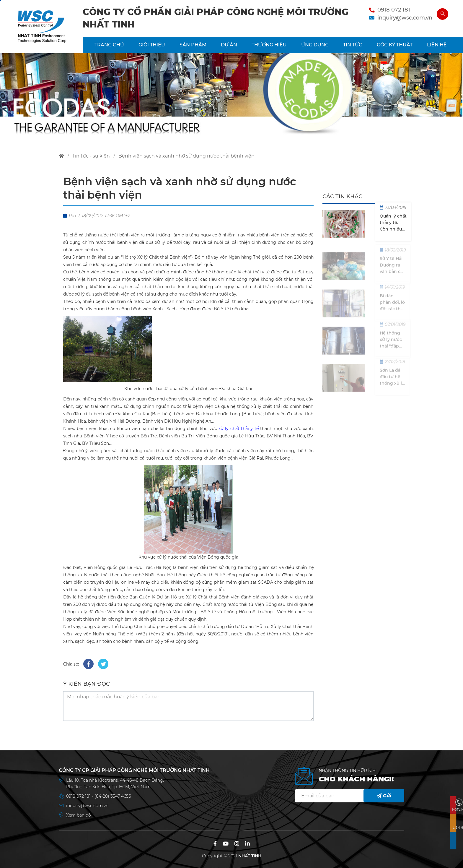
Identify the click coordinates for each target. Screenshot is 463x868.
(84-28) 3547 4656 (113, 796)
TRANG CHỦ (109, 45)
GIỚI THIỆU (152, 45)
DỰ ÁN (229, 45)
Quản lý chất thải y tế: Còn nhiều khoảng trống (393, 223)
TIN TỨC (353, 45)
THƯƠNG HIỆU (269, 45)
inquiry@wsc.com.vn (405, 18)
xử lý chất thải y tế (239, 429)
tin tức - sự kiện (91, 156)
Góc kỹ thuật (395, 45)
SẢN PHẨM (193, 45)
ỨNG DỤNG (315, 45)
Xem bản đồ (79, 815)
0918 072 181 (394, 10)
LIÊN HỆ (437, 45)
